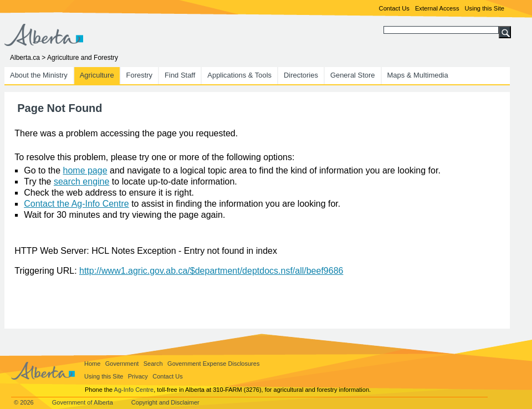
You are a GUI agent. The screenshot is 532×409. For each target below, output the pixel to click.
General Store (353, 75)
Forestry (140, 75)
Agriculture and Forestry (83, 58)
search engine (82, 182)
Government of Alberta (83, 402)
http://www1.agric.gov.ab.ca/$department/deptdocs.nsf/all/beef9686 (211, 271)
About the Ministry (39, 75)
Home (92, 364)
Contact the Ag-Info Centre (76, 204)
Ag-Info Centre (134, 390)
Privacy (138, 376)
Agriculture (97, 75)
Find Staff (180, 75)
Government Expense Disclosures (213, 364)
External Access (437, 8)
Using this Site (484, 8)
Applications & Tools (239, 75)
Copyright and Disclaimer (165, 402)
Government (122, 364)
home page (85, 170)
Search (153, 364)
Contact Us (394, 8)
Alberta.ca (25, 58)
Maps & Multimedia (418, 75)
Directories (301, 75)
